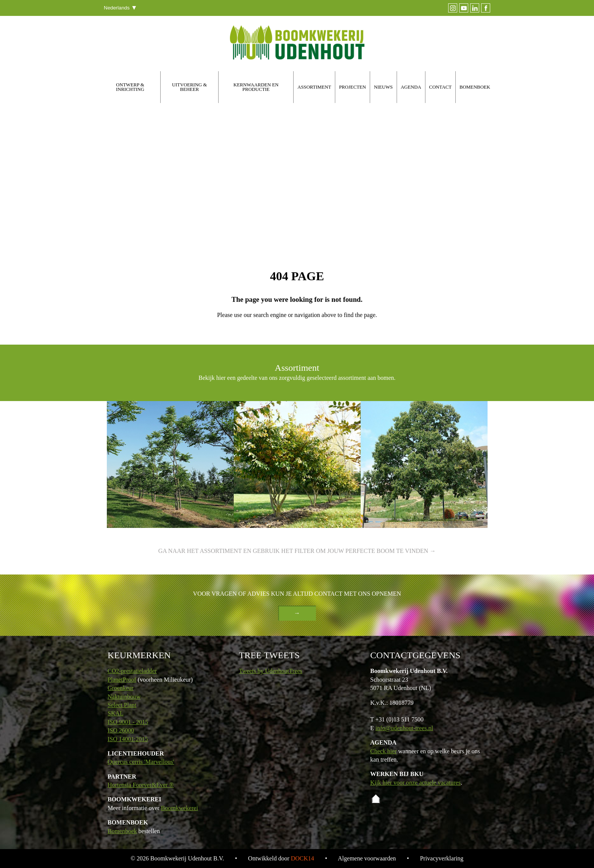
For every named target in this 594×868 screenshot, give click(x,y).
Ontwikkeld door (281, 858)
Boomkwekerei (180, 808)
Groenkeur (120, 688)
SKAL (116, 713)
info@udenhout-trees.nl (404, 728)
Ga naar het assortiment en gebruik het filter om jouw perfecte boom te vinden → (297, 551)
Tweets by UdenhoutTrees (271, 671)
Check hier (383, 751)
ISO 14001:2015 (128, 739)
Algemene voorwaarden (367, 858)
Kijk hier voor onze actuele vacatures (415, 783)
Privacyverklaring (442, 858)
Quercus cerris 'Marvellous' (141, 762)
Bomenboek (122, 831)
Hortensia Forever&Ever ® (141, 785)
